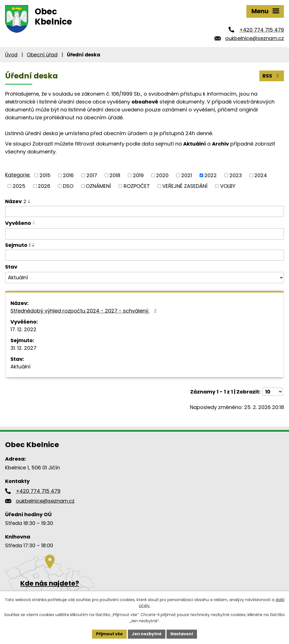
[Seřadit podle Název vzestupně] (29, 200)
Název (16, 201)
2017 (92, 175)
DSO (68, 186)
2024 (261, 175)
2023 (236, 175)
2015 (45, 175)
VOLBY (228, 186)
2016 (68, 175)
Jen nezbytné (147, 634)
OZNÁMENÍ (98, 186)
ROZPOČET (137, 186)
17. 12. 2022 (23, 329)
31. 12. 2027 (23, 348)
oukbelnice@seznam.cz (255, 38)
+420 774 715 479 (262, 30)
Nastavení (182, 634)
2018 (115, 175)
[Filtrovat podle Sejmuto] (144, 255)
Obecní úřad (42, 55)
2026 (44, 186)
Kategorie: (18, 175)
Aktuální (20, 367)
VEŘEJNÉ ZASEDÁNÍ (185, 186)
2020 (162, 175)
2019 (138, 175)
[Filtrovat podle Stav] (144, 278)
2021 (187, 175)
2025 (19, 186)
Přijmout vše (109, 634)
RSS (272, 76)
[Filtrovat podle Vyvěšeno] (144, 234)
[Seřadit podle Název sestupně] (29, 202)
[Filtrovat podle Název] (144, 212)
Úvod (11, 55)
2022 (211, 175)
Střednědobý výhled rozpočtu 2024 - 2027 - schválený (85, 311)
